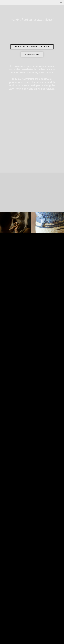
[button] (32, 54)
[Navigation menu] (61, 3)
